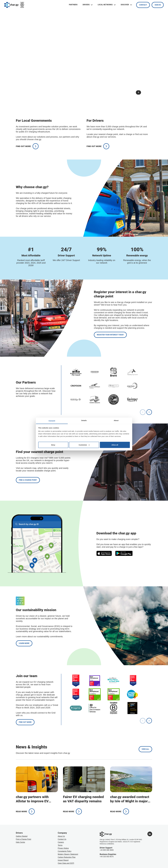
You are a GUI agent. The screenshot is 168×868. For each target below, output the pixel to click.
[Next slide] (149, 412)
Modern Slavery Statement (68, 854)
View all (145, 749)
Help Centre (20, 842)
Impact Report (63, 860)
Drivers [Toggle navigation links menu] (88, 5)
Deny (53, 445)
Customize (84, 445)
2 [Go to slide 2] (123, 92)
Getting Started (22, 836)
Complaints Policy (65, 851)
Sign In (158, 5)
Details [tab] (84, 420)
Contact (143, 5)
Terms (60, 845)
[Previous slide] (143, 412)
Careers (61, 842)
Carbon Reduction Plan (67, 857)
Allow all (115, 445)
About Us (61, 836)
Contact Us (62, 839)
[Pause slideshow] (108, 92)
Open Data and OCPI (66, 863)
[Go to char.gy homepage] (11, 5)
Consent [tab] (52, 421)
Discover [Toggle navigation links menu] (126, 5)
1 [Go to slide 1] (115, 92)
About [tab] (116, 420)
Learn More (24, 643)
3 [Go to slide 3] (131, 92)
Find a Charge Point (23, 839)
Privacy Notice (63, 848)
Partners (73, 5)
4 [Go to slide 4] (138, 92)
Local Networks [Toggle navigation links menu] (107, 5)
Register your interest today (110, 335)
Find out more (36, 78)
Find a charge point (28, 480)
